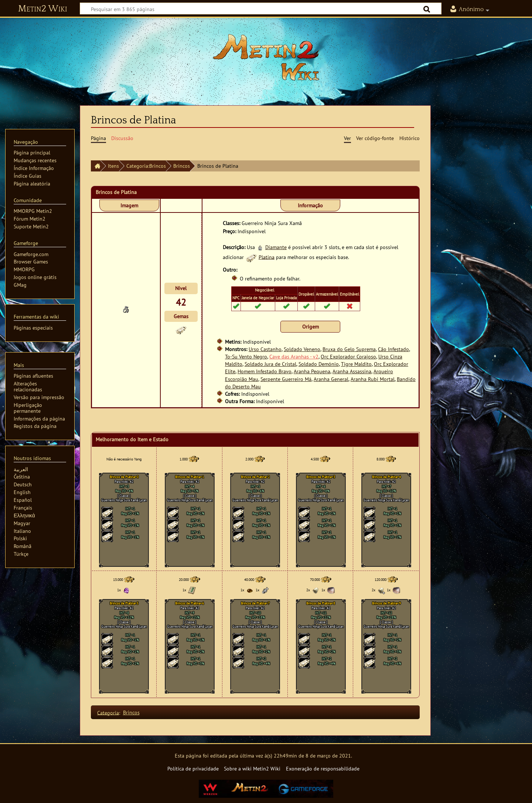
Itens (113, 166)
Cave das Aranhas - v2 (294, 356)
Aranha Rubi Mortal (373, 379)
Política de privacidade (193, 768)
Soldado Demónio (319, 364)
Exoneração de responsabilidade (323, 768)
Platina (267, 257)
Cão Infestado (393, 349)
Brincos (182, 166)
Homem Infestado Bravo (265, 371)
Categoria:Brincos (146, 166)
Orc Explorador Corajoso (348, 356)
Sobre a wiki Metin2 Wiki (252, 768)
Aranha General (331, 379)
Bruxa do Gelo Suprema (349, 349)
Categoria (108, 712)
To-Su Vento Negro (246, 356)
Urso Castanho (265, 349)
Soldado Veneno (302, 349)
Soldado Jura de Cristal (270, 364)
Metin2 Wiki (43, 9)
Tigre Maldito (356, 364)
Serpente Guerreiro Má (286, 379)
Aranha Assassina (352, 371)
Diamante (276, 247)
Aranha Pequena (312, 371)
